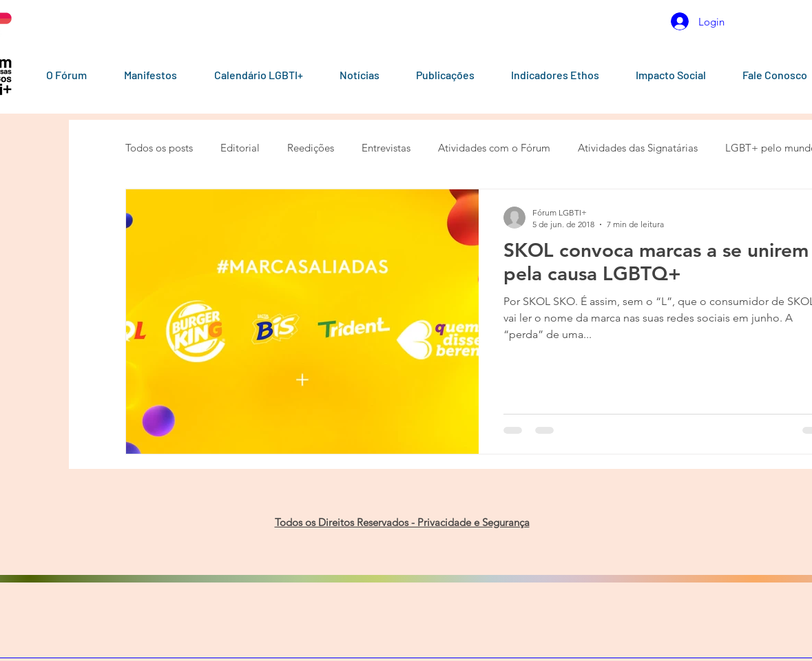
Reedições (311, 148)
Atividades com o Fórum (494, 148)
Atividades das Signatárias (638, 148)
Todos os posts (159, 148)
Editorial (240, 148)
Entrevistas (386, 148)
